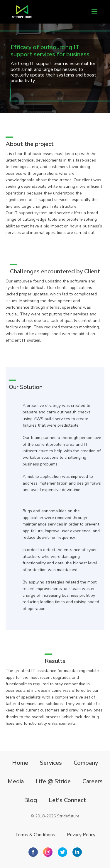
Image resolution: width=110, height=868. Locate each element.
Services (51, 763)
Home (20, 763)
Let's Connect (67, 800)
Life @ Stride (53, 781)
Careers (93, 781)
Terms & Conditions (35, 835)
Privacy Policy (81, 835)
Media (16, 781)
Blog (31, 800)
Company (86, 763)
